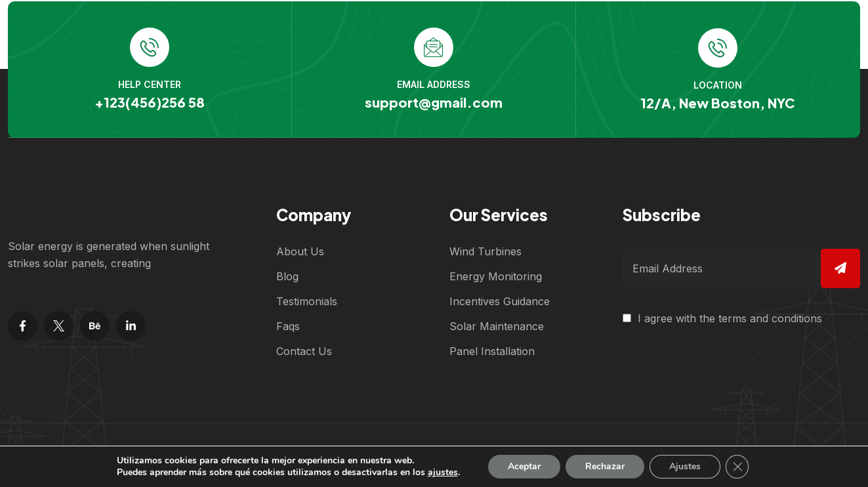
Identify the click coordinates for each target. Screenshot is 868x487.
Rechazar (605, 466)
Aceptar (524, 466)
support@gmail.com (433, 102)
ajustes (442, 473)
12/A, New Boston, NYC (718, 102)
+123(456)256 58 (149, 102)
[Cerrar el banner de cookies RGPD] (737, 467)
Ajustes (685, 466)
